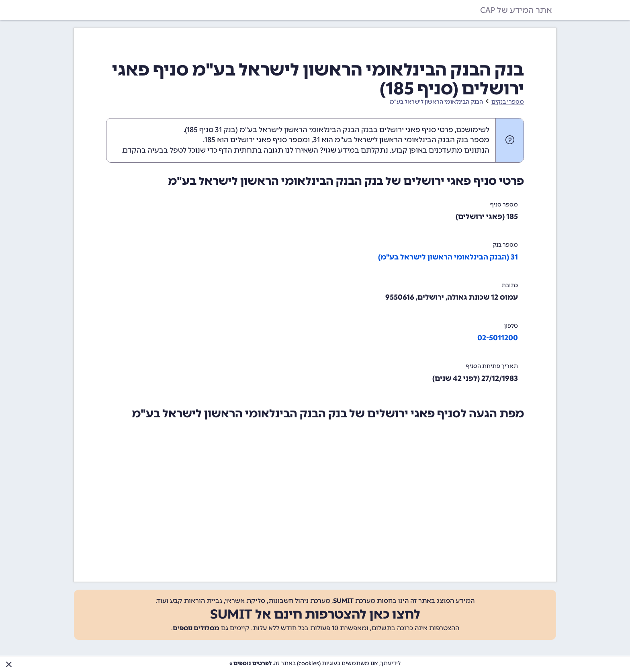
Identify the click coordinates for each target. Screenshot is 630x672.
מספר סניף (504, 205)
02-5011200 (498, 338)
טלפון (511, 326)
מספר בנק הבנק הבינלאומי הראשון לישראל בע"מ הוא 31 (401, 140)
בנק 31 (225, 130)
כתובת (510, 285)
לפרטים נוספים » (251, 663)
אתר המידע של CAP (516, 10)
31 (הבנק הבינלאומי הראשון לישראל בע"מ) (448, 257)
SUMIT (343, 601)
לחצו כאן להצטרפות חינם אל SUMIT (315, 614)
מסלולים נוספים (196, 628)
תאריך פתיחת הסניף (492, 366)
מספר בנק (505, 245)
